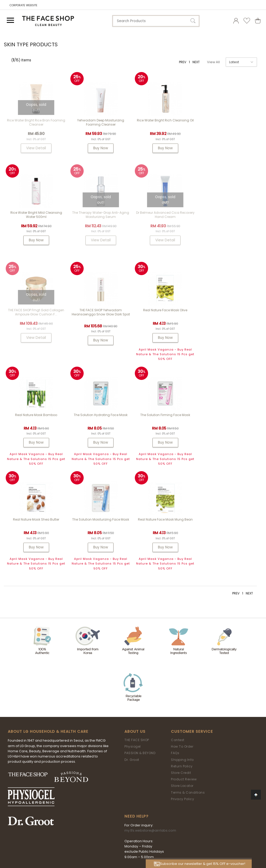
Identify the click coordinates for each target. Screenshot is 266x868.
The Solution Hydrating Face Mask (165, 318)
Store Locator (182, 689)
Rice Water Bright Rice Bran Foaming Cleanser (36, 122)
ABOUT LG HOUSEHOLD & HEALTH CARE (48, 634)
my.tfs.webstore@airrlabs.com (150, 733)
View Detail (36, 148)
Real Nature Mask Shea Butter (36, 423)
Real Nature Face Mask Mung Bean (165, 423)
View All (213, 62)
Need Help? (136, 719)
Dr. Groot (132, 663)
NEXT (196, 62)
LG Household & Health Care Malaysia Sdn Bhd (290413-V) (130, 833)
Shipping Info (182, 663)
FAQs (175, 656)
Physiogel (133, 649)
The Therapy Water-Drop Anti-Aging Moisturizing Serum (36, 220)
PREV (183, 62)
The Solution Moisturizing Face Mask (101, 423)
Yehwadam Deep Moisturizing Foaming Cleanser (101, 122)
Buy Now (101, 148)
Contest (178, 643)
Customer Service (192, 634)
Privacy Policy (182, 702)
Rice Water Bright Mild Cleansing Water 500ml (230, 122)
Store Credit (181, 676)
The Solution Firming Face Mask (230, 318)
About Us (135, 634)
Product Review (184, 682)
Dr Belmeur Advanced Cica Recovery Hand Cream (101, 220)
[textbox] (156, 21)
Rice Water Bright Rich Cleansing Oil (165, 120)
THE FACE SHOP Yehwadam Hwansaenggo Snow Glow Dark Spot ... (230, 222)
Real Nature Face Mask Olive (36, 318)
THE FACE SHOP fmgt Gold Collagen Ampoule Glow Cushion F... (165, 220)
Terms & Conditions (188, 695)
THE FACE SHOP (137, 643)
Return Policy (182, 669)
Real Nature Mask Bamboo (101, 318)
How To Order (182, 649)
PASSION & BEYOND (140, 656)
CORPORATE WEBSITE (24, 5)
